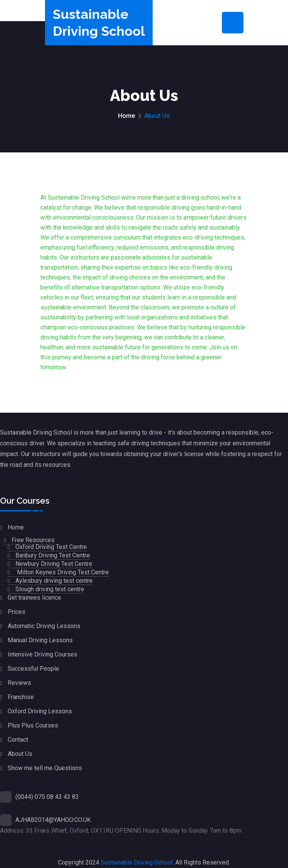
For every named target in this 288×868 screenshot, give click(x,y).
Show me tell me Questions (45, 768)
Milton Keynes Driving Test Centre (62, 572)
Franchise (21, 697)
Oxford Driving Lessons (40, 711)
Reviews (19, 683)
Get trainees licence (34, 598)
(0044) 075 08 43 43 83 (47, 797)
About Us (20, 754)
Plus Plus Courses (33, 725)
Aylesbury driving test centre (54, 581)
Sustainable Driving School (137, 862)
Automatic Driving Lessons (44, 626)
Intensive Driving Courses (42, 654)
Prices (17, 612)
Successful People (33, 669)
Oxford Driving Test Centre (51, 547)
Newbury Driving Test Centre (54, 564)
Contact (18, 740)
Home (127, 116)
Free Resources (33, 540)
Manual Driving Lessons (40, 640)
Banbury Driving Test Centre (53, 555)
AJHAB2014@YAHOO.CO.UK (53, 820)
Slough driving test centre (50, 589)
